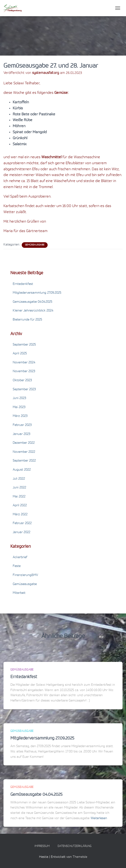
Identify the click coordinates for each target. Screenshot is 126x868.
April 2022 (20, 506)
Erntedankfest (23, 284)
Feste (17, 566)
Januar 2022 (22, 532)
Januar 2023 (22, 434)
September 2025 (24, 345)
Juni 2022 (19, 488)
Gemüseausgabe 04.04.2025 (32, 302)
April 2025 (20, 354)
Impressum (42, 846)
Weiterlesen (99, 818)
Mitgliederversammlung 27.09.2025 (37, 293)
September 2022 (24, 461)
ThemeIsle (80, 857)
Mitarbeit (19, 593)
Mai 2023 (19, 407)
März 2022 (20, 515)
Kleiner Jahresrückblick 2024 (33, 311)
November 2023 (24, 371)
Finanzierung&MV (25, 575)
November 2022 (24, 452)
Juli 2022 (19, 479)
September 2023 (24, 390)
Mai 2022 (19, 497)
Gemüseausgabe (35, 245)
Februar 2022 (22, 523)
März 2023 (20, 416)
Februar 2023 (22, 425)
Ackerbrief (20, 557)
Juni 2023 (19, 398)
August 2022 (22, 470)
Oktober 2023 (22, 381)
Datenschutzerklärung (75, 846)
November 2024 (24, 363)
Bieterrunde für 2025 (27, 320)
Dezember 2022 (24, 443)
